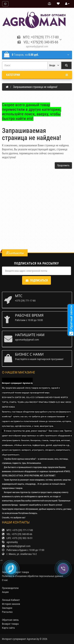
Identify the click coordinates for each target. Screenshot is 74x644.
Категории (37, 75)
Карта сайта (8, 628)
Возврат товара (10, 624)
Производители (10, 588)
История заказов (11, 604)
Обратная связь (10, 620)
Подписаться (36, 280)
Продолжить (63, 165)
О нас (5, 580)
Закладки (7, 608)
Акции (5, 592)
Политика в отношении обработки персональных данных (33, 576)
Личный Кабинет (11, 600)
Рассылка (7, 612)
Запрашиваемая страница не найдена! (35, 87)
